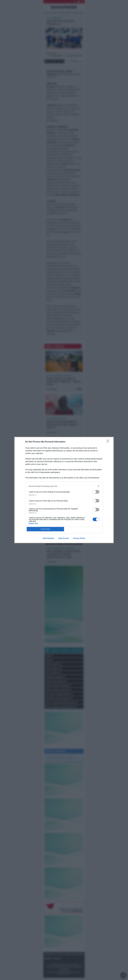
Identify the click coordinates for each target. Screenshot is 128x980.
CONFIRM (45, 529)
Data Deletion (48, 538)
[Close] (109, 442)
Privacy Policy (79, 538)
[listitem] (64, 486)
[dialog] (64, 490)
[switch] (96, 492)
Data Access (64, 538)
